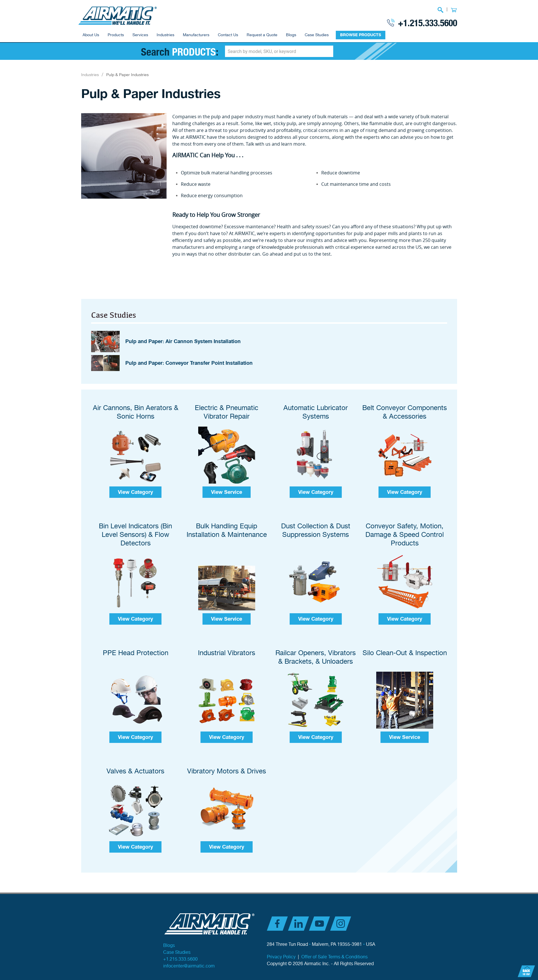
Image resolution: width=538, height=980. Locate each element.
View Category (135, 485)
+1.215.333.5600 (427, 23)
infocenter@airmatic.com (189, 959)
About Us (91, 35)
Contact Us (228, 35)
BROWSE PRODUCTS (361, 35)
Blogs (291, 35)
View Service (227, 485)
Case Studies (317, 35)
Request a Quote (262, 35)
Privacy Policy (281, 950)
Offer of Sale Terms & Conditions (335, 950)
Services (140, 35)
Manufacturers (196, 35)
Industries (165, 35)
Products (116, 35)
